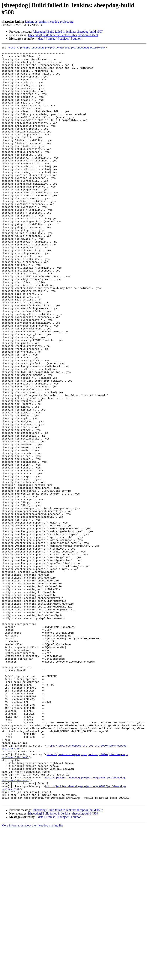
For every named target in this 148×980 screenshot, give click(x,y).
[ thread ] (52, 39)
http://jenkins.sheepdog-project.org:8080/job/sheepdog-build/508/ (57, 48)
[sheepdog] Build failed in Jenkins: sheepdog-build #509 (63, 35)
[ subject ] (64, 39)
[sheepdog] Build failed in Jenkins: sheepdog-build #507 (68, 32)
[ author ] (77, 39)
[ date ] (41, 39)
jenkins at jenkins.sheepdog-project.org (49, 22)
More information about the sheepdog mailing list (32, 977)
